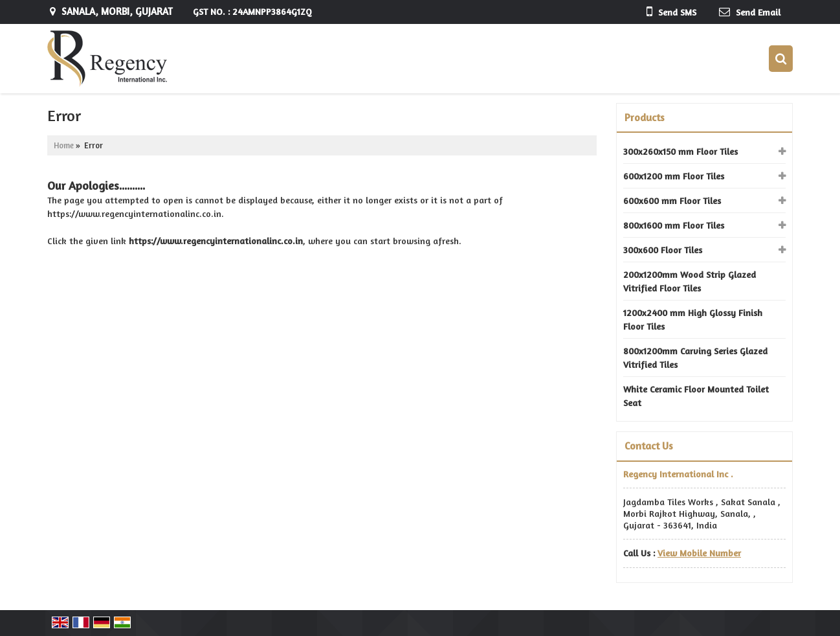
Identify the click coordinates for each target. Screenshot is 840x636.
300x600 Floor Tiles (663, 250)
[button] (699, 553)
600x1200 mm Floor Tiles (674, 176)
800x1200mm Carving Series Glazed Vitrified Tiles (695, 358)
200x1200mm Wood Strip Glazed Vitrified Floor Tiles (690, 281)
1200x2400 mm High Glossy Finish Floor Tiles (693, 319)
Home (64, 145)
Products (645, 117)
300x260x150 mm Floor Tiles (680, 151)
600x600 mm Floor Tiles (672, 200)
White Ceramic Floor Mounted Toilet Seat (696, 396)
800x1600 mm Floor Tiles (674, 225)
